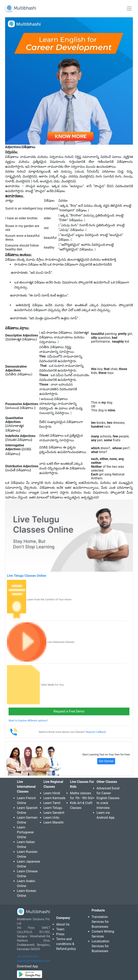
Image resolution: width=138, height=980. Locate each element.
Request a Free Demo (69, 711)
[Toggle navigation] (129, 9)
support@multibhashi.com (34, 961)
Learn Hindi (52, 793)
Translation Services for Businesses (100, 922)
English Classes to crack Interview (108, 803)
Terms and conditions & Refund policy (66, 944)
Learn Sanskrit (54, 813)
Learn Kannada (54, 798)
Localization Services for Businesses (100, 946)
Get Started (106, 761)
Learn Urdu (51, 818)
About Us (63, 924)
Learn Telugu (53, 808)
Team (60, 929)
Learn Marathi (53, 822)
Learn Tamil (52, 803)
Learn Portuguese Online (25, 832)
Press (60, 934)
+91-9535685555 (28, 957)
